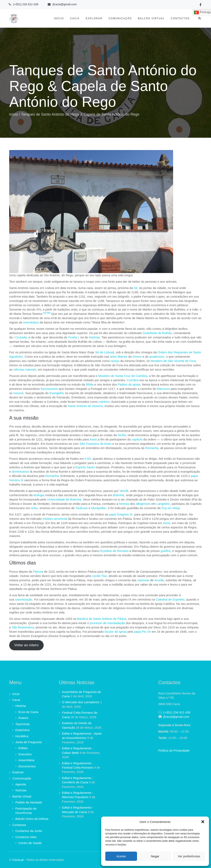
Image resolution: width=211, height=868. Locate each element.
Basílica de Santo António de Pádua (102, 619)
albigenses (143, 504)
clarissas (143, 580)
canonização (24, 599)
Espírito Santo (85, 467)
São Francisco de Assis (96, 444)
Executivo (25, 754)
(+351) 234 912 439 (177, 712)
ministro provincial (55, 519)
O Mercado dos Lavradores (81, 702)
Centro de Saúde (30, 843)
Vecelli (124, 491)
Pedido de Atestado (29, 802)
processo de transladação (108, 623)
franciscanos (49, 389)
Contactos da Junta (29, 831)
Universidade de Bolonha (64, 499)
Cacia (75, 18)
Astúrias (94, 337)
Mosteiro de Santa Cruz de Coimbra (123, 376)
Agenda (21, 784)
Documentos (27, 766)
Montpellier (99, 508)
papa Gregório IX (121, 514)
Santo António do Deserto (85, 406)
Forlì (88, 459)
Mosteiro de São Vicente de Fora (173, 361)
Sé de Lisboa (104, 352)
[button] (203, 822)
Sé (136, 288)
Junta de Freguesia (28, 742)
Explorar (94, 18)
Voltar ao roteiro (26, 645)
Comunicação (120, 18)
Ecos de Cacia (28, 712)
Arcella (159, 580)
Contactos (180, 18)
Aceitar (121, 856)
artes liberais (119, 357)
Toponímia (22, 724)
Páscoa (38, 572)
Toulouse (82, 508)
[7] (47, 313)
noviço (115, 361)
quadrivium (157, 357)
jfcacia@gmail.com (176, 717)
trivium (137, 357)
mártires (104, 402)
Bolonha (119, 495)
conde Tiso (99, 576)
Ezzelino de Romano (114, 551)
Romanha (152, 448)
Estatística (22, 730)
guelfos (166, 551)
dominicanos (20, 472)
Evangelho (57, 393)
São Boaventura (23, 627)
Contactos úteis (26, 837)
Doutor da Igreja (116, 632)
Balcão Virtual (151, 18)
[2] (44, 313)
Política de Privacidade (174, 750)
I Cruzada (20, 337)
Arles (34, 508)
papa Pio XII (143, 632)
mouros (18, 393)
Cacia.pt (18, 860)
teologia (39, 495)
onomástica (31, 322)
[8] (49, 313)
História (21, 706)
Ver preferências (189, 856)
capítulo (137, 439)
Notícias (21, 790)
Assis (93, 439)
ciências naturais (25, 369)
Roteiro (23, 718)
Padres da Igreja (129, 384)
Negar (155, 856)
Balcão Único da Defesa (32, 819)
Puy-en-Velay (171, 508)
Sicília (122, 435)
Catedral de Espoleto (170, 599)
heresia (124, 504)
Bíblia (90, 384)
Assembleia (26, 760)
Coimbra (133, 380)
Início (59, 18)
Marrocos (163, 389)
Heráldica (22, 736)
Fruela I (73, 337)
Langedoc (163, 504)
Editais (23, 748)
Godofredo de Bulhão (157, 333)
